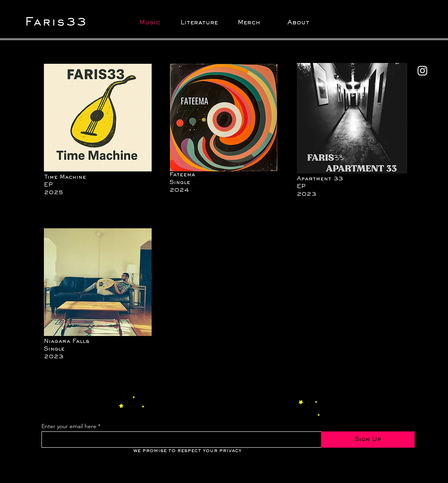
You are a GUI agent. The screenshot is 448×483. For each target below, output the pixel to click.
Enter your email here (69, 426)
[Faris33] (61, 23)
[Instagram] (422, 71)
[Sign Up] (368, 440)
